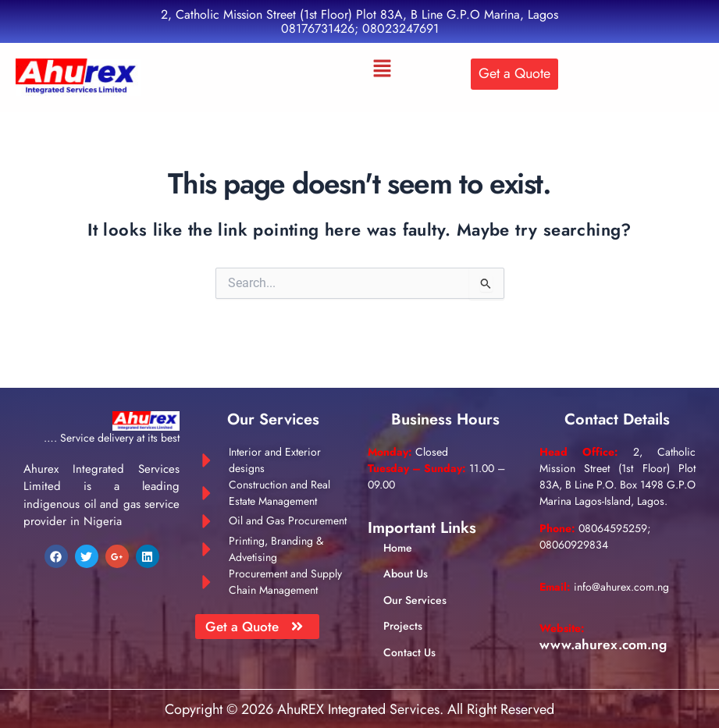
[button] (382, 69)
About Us (406, 574)
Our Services (415, 600)
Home (398, 548)
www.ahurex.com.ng (605, 644)
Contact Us (409, 652)
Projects (403, 626)
